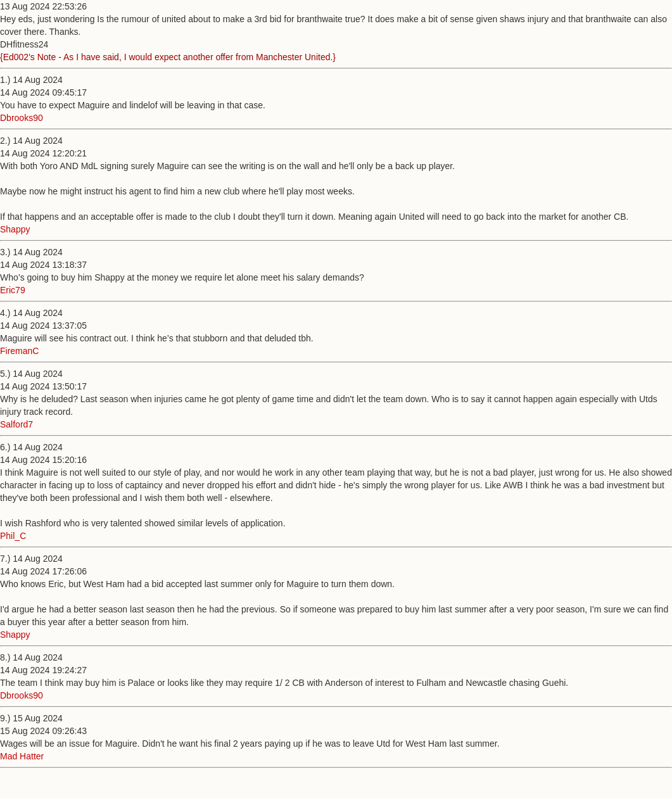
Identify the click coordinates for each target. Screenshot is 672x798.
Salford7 (16, 424)
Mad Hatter (22, 756)
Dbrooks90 (22, 118)
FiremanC (19, 351)
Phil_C (13, 536)
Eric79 (13, 290)
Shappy (15, 229)
